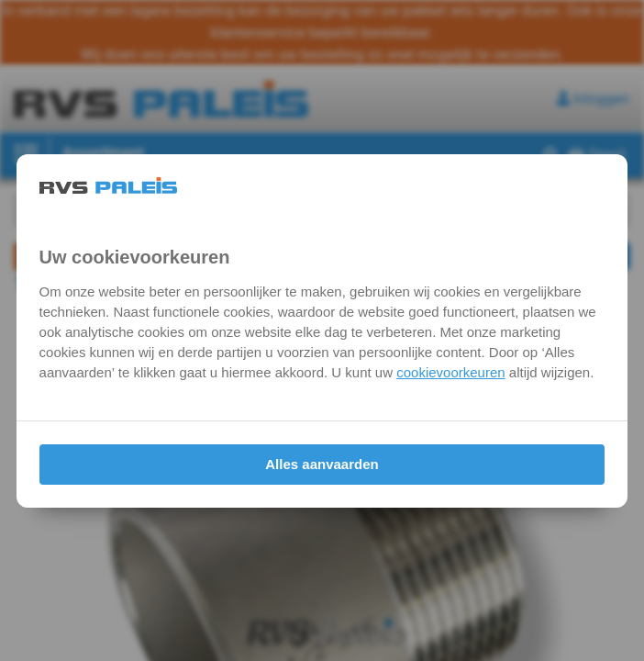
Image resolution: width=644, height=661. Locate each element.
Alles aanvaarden (322, 464)
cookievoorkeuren (450, 372)
